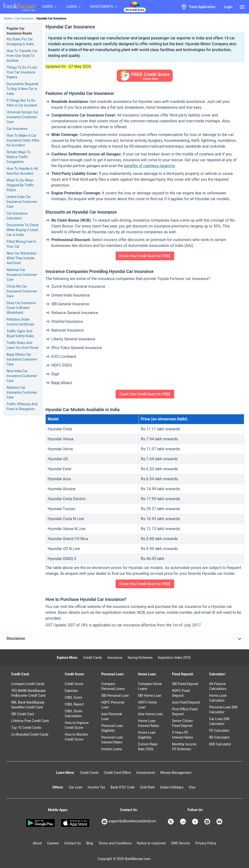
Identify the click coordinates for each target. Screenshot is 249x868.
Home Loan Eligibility (147, 735)
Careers (53, 843)
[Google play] (40, 823)
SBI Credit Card (23, 714)
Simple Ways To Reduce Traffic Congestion (19, 157)
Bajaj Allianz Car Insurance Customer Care (22, 359)
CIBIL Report (74, 704)
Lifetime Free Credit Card (30, 721)
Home (8, 18)
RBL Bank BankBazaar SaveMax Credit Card (28, 705)
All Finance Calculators (218, 686)
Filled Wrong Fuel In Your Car (21, 244)
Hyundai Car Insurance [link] (51, 18)
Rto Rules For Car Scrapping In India (20, 42)
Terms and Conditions (115, 843)
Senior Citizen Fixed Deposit (182, 723)
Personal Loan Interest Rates (112, 740)
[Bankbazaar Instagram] (208, 822)
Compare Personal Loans (113, 686)
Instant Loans (112, 749)
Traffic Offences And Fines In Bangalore (22, 407)
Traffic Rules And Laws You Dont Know (22, 345)
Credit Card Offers (118, 773)
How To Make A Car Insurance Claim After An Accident (23, 140)
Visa (192, 787)
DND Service (181, 843)
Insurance (115, 658)
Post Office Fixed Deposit (185, 712)
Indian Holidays (172, 787)
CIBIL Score (73, 697)
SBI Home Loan (150, 696)
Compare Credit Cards (28, 684)
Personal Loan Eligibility (112, 728)
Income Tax (96, 787)
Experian (71, 691)
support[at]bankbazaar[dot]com (129, 822)
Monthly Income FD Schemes (184, 747)
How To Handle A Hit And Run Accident (22, 171)
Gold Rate (147, 787)
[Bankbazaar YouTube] (220, 822)
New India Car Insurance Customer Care (22, 376)
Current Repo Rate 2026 (148, 747)
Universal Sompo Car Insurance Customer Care (22, 117)
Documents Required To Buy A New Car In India (22, 89)
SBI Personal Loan (115, 696)
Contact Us (73, 843)
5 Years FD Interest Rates (182, 735)
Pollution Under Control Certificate (20, 322)
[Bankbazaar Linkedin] (183, 822)
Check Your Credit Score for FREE (145, 256)
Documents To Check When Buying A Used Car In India (23, 230)
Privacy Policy (206, 843)
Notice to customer (151, 843)
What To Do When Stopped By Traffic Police (20, 185)
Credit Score (74, 684)
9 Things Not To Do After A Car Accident (22, 103)
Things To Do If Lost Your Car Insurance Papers (22, 72)
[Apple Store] (75, 823)
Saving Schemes (140, 658)
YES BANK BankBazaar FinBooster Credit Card (29, 693)
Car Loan (76, 787)
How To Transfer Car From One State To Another (22, 56)
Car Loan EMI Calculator (219, 721)
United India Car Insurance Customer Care (22, 202)
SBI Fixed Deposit (185, 684)
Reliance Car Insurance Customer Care (22, 392)
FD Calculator (219, 731)
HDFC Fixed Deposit (181, 693)
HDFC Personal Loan (113, 705)
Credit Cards (93, 658)
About (37, 843)
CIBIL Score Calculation (73, 714)
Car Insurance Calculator (17, 216)
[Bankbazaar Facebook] (196, 822)
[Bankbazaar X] (171, 822)
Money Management (176, 773)
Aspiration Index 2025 (174, 658)
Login (228, 7)
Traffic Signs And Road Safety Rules (20, 334)
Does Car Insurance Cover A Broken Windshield (21, 308)
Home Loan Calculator (218, 698)
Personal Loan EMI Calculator (223, 710)
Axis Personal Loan (112, 716)
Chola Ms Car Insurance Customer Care (22, 291)
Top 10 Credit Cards (26, 728)
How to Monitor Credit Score (76, 737)
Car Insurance (24, 18)
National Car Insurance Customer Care (22, 275)
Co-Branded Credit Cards (30, 734)
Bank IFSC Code (123, 787)
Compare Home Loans (150, 686)
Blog (90, 843)
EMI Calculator (220, 744)
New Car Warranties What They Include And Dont (21, 258)
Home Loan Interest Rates (148, 723)
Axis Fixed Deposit (186, 702)
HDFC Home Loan (147, 705)
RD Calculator (219, 737)
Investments (146, 773)
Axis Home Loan (150, 714)
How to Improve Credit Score (77, 725)
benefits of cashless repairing (149, 166)
